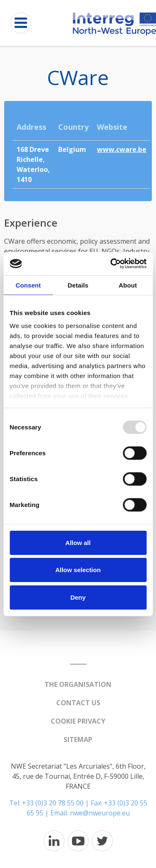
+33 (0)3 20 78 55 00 (53, 803)
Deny (78, 597)
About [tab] (128, 285)
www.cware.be (122, 149)
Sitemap (78, 739)
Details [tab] (78, 285)
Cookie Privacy (78, 721)
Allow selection (78, 570)
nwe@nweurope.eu (100, 813)
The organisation (78, 684)
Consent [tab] (28, 285)
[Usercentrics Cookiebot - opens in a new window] (111, 264)
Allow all (78, 542)
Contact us (78, 703)
